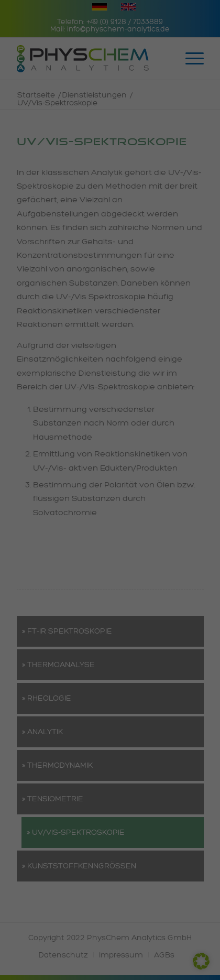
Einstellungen (87, 417)
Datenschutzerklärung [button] (113, 723)
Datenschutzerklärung (47, 406)
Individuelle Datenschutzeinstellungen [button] (110, 690)
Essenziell (35, 437)
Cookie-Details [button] (61, 723)
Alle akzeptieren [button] (110, 592)
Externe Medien (44, 492)
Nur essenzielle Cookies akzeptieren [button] (110, 654)
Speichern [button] (110, 623)
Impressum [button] (162, 723)
